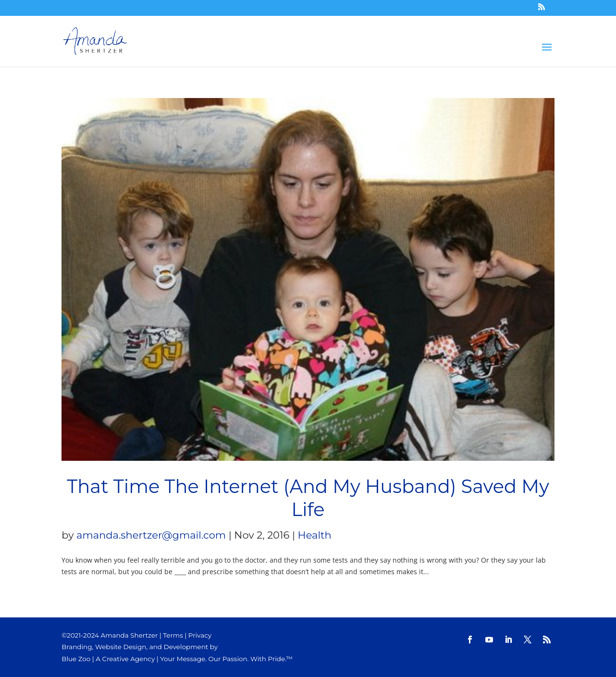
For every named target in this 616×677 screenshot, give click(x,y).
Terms (173, 635)
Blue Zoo (76, 659)
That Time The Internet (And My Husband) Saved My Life (308, 498)
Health (315, 535)
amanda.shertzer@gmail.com (151, 535)
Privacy (200, 635)
